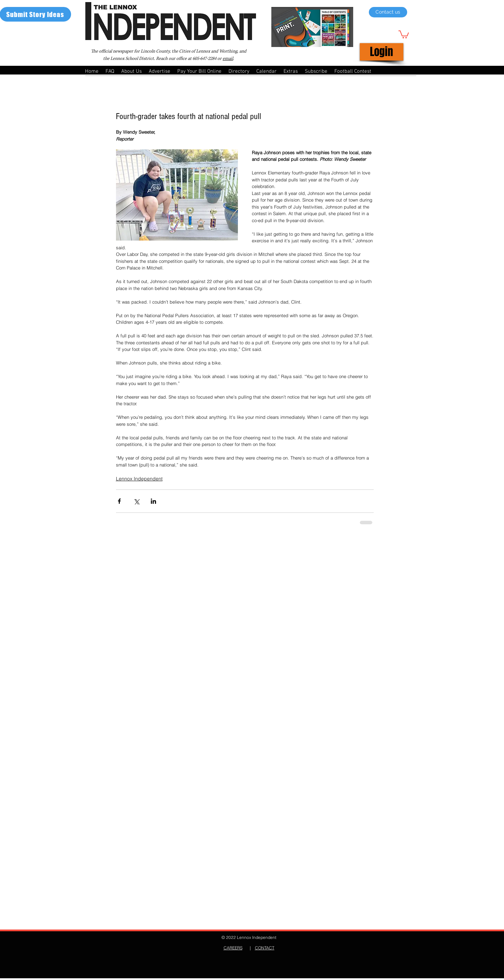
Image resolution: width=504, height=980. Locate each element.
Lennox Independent (139, 479)
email (228, 59)
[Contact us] (388, 12)
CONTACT (265, 948)
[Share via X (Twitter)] (136, 501)
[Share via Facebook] (119, 501)
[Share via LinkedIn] (153, 501)
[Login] (382, 52)
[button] (404, 34)
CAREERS (233, 948)
